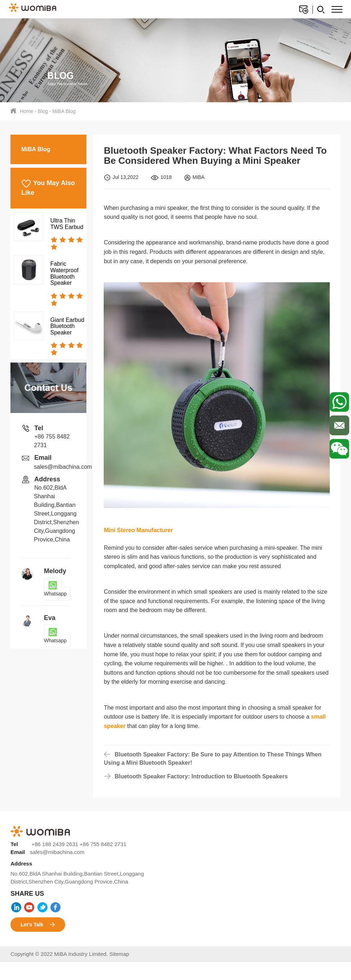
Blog (43, 111)
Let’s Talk (38, 925)
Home (26, 111)
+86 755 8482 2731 (103, 844)
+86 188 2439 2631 (55, 844)
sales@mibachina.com (63, 467)
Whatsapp (55, 589)
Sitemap (119, 954)
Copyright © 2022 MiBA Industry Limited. (60, 954)
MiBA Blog (64, 111)
